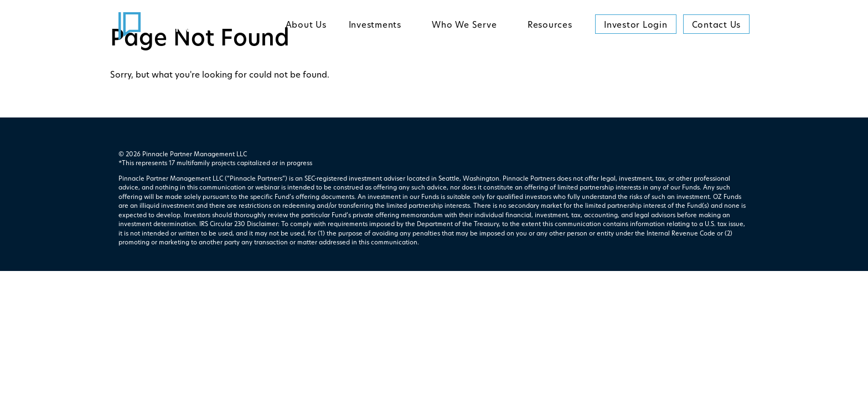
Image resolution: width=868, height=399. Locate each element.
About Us (306, 26)
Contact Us (717, 26)
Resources (550, 26)
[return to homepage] (167, 26)
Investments (375, 26)
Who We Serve (464, 26)
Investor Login (636, 26)
